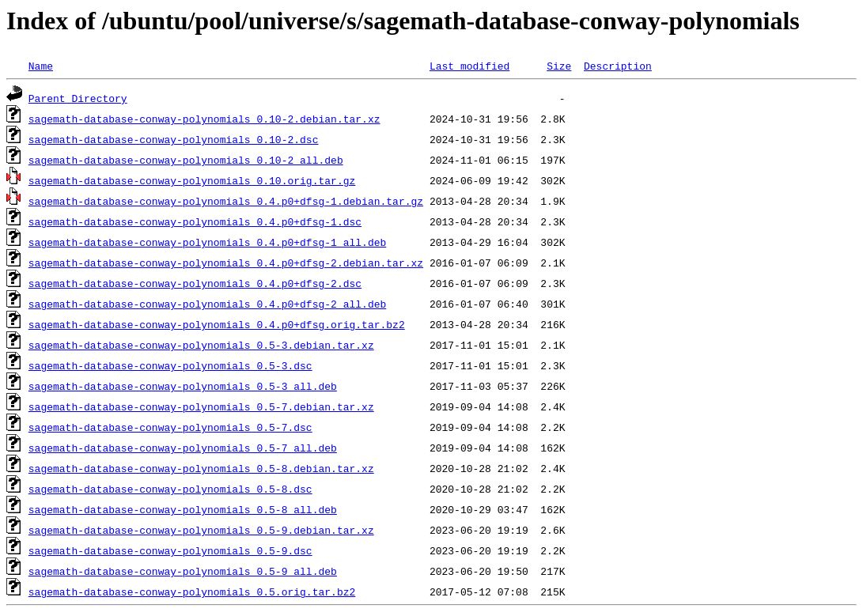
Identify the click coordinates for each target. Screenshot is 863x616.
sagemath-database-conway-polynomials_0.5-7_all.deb (183, 448)
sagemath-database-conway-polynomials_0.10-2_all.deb (186, 160)
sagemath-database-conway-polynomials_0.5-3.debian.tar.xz (201, 345)
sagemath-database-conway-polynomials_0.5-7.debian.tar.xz (201, 406)
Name (41, 66)
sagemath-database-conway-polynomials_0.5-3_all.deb (183, 386)
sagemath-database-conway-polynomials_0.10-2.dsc (174, 139)
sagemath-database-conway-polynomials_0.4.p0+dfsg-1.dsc (195, 221)
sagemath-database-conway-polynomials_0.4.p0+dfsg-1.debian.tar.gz (226, 201)
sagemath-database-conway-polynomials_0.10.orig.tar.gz (192, 180)
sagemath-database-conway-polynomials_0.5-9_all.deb (183, 571)
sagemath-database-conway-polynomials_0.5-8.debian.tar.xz (201, 468)
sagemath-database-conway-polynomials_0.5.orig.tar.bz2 (192, 591)
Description (618, 66)
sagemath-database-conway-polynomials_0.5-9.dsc (170, 550)
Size (559, 66)
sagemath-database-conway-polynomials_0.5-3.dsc (170, 365)
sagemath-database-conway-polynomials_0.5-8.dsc (170, 489)
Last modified (469, 66)
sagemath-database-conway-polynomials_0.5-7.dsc (170, 427)
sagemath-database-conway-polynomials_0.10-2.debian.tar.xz (204, 119)
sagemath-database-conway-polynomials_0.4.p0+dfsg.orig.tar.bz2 (217, 324)
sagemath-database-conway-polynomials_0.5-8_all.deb (183, 509)
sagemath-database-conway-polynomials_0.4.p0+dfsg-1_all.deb (207, 242)
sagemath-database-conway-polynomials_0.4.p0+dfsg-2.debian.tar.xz (226, 263)
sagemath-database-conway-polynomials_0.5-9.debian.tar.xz (201, 530)
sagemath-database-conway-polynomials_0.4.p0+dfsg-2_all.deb (207, 304)
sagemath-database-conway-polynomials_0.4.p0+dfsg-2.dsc (195, 283)
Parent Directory (78, 98)
